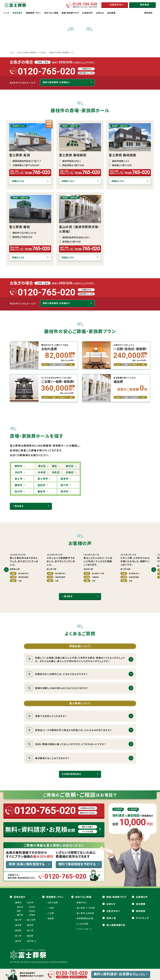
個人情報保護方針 (116, 925)
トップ (6, 13)
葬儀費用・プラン (55, 897)
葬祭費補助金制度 (85, 918)
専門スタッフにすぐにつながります (85, 5)
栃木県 (32, 941)
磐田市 (30, 936)
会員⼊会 (111, 918)
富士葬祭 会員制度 (85, 913)
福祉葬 (51, 918)
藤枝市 (30, 925)
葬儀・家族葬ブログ (116, 897)
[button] (6, 570)
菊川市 (30, 930)
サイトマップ (142, 918)
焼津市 (18, 925)
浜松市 (30, 902)
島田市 (18, 930)
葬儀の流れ (82, 902)
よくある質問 (82, 924)
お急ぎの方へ (113, 911)
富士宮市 (31, 920)
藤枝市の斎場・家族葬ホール (62, 52)
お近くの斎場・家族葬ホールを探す (32, 52)
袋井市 (18, 941)
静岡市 (18, 902)
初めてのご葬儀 (83, 897)
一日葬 (51, 908)
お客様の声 (142, 897)
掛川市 (18, 936)
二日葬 (51, 913)
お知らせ (111, 904)
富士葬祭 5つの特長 (86, 908)
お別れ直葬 (53, 902)
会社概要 (141, 904)
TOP (12, 52)
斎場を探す (20, 897)
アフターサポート (84, 929)
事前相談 (141, 911)
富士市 (18, 920)
